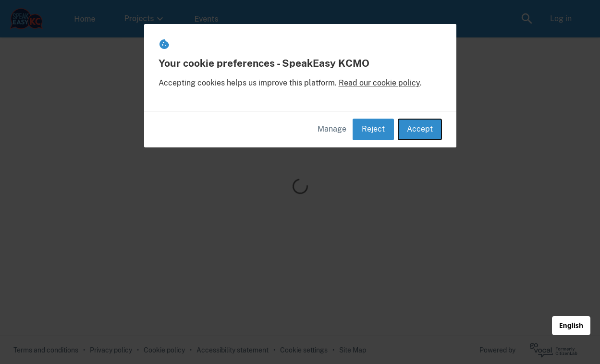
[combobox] (571, 326)
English (571, 325)
